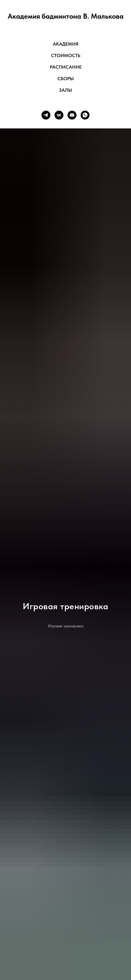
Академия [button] (66, 44)
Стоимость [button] (66, 55)
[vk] (59, 115)
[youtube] (72, 115)
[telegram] (46, 115)
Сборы (66, 79)
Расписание (66, 67)
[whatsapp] (85, 115)
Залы (65, 90)
